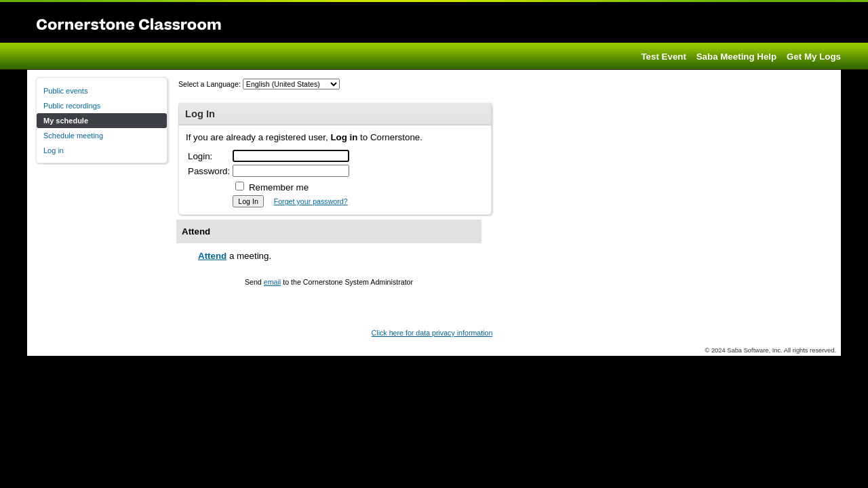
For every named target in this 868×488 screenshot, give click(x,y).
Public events (65, 91)
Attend (212, 256)
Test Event (663, 57)
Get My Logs (814, 57)
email (272, 282)
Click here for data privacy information (432, 333)
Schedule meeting (73, 136)
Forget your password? (311, 201)
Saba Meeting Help (737, 57)
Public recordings (72, 106)
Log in (54, 150)
